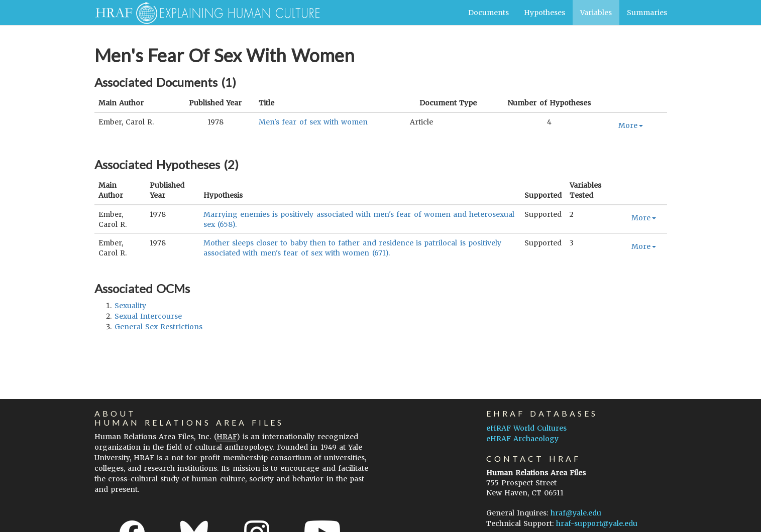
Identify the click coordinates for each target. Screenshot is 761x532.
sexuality (130, 306)
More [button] (631, 125)
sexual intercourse (148, 316)
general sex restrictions (158, 327)
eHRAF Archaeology (522, 439)
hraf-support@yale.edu (597, 523)
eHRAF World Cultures (526, 428)
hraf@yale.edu (576, 513)
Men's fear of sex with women (313, 122)
